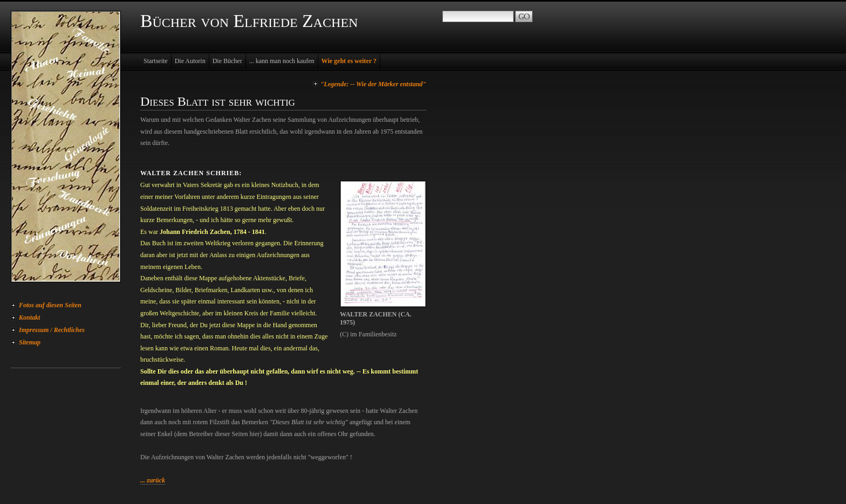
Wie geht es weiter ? (349, 61)
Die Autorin (190, 61)
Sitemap (30, 342)
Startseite (156, 61)
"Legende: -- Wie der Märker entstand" (373, 84)
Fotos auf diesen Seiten (50, 305)
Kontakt (29, 317)
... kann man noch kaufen (282, 61)
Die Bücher (227, 61)
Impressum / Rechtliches (52, 330)
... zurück (153, 480)
